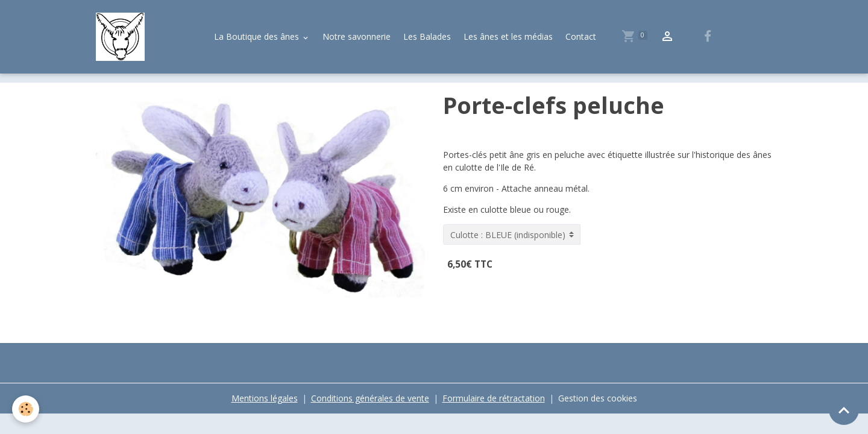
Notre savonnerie (357, 36)
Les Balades (427, 36)
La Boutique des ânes (258, 36)
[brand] (122, 37)
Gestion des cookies (598, 398)
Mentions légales (265, 398)
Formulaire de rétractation (494, 398)
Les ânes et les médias (508, 36)
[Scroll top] (844, 410)
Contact (581, 36)
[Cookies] (26, 409)
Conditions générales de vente (370, 398)
